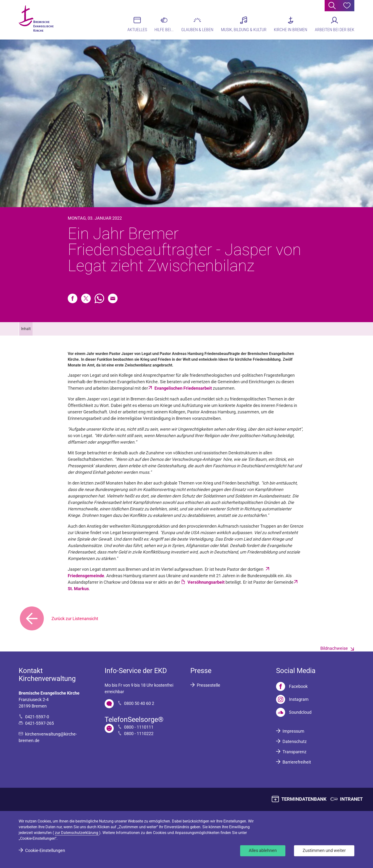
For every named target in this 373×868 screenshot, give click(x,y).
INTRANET (351, 799)
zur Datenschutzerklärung (77, 833)
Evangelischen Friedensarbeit (184, 388)
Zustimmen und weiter (324, 850)
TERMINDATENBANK (304, 799)
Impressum (293, 731)
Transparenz (294, 752)
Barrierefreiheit (297, 762)
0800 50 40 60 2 (139, 703)
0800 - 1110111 (139, 727)
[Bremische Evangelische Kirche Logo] (37, 19)
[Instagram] (292, 699)
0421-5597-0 (37, 717)
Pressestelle (209, 685)
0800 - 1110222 (139, 734)
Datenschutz (295, 741)
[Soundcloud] (294, 712)
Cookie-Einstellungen (45, 850)
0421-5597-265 (40, 723)
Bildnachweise (334, 648)
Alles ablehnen (263, 850)
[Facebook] (292, 686)
